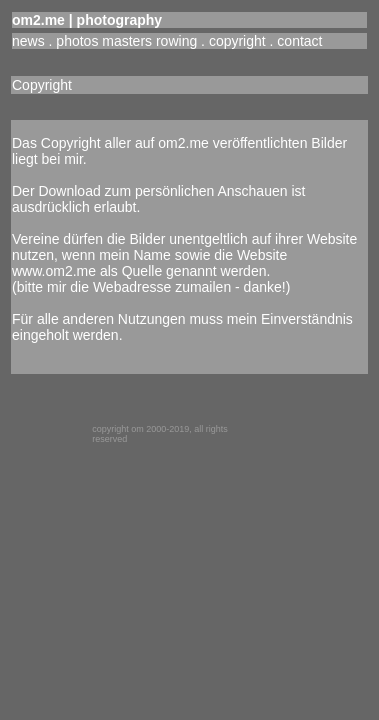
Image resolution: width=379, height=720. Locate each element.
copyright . (243, 41)
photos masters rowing (126, 41)
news (28, 41)
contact (299, 41)
